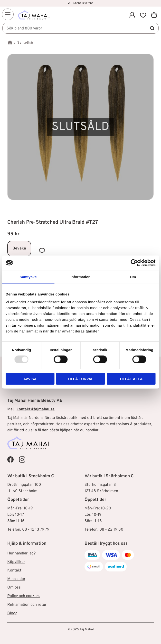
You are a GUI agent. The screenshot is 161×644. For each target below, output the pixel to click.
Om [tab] (133, 277)
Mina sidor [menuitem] (16, 579)
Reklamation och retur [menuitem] (27, 605)
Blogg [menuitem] (12, 613)
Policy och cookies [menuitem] (24, 596)
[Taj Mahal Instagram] (22, 460)
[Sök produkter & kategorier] (80, 28)
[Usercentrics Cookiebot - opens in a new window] (134, 263)
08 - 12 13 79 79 (36, 530)
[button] (8, 14)
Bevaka (19, 248)
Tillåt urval (80, 379)
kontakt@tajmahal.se (36, 409)
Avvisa (30, 379)
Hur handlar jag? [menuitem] (21, 553)
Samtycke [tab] (28, 277)
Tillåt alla (131, 379)
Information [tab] (80, 277)
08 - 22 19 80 (111, 530)
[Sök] (152, 28)
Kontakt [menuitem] (14, 570)
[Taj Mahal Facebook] (10, 460)
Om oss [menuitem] (14, 588)
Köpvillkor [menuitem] (16, 562)
